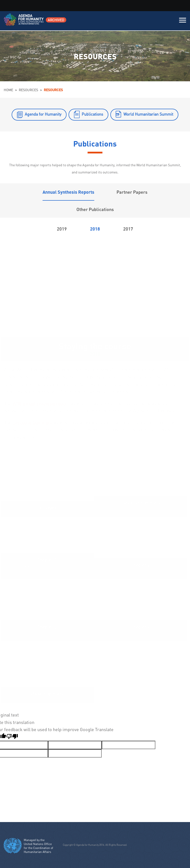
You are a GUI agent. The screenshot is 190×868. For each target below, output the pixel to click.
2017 (128, 229)
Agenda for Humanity (43, 114)
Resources (28, 90)
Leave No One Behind (47, 633)
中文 (131, 509)
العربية (120, 509)
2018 (95, 229)
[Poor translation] (12, 737)
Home (8, 90)
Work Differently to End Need (140, 633)
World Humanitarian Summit (148, 114)
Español (159, 509)
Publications (92, 114)
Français (144, 509)
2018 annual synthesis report (41, 403)
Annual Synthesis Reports (68, 192)
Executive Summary (32, 422)
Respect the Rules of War (140, 571)
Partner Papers (132, 192)
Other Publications (95, 209)
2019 (62, 229)
